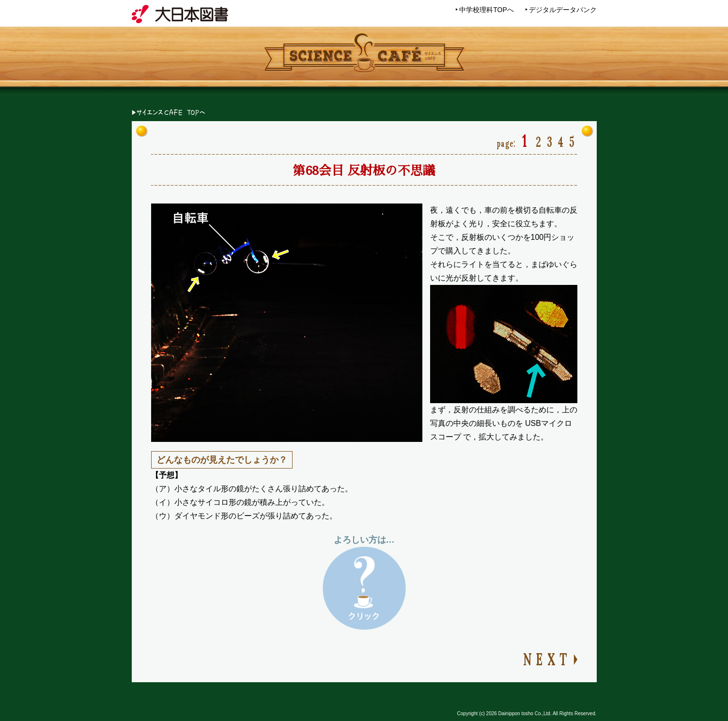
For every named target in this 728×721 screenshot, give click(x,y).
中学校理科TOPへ (487, 10)
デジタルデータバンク (563, 10)
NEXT (547, 658)
